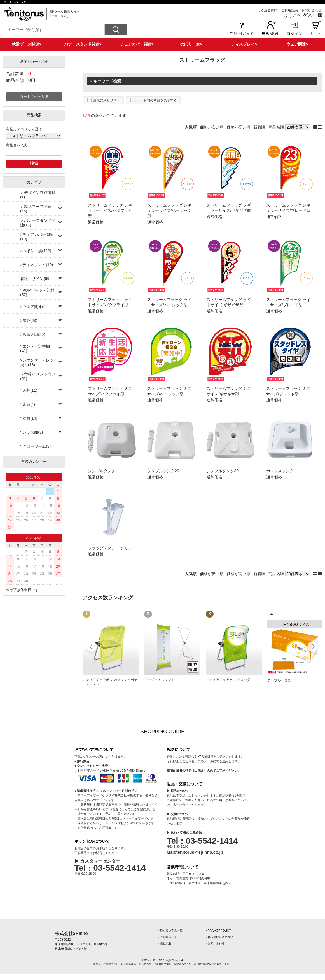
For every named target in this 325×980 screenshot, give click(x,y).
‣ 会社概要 (165, 943)
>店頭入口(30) (33, 334)
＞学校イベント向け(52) (38, 376)
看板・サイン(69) (35, 279)
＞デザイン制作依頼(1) (38, 195)
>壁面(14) (29, 418)
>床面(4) (28, 404)
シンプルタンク (102, 471)
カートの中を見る (34, 97)
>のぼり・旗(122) (36, 251)
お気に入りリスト (107, 100)
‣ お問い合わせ (215, 943)
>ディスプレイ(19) (37, 265)
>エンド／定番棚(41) (35, 348)
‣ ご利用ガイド (168, 937)
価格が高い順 (239, 127)
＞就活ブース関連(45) (36, 209)
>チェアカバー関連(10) (37, 237)
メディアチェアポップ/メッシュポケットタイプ (110, 682)
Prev (92, 647)
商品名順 (276, 127)
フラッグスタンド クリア (110, 548)
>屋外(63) (29, 321)
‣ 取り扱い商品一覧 (171, 931)
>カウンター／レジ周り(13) (37, 362)
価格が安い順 (212, 127)
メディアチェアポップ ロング (228, 680)
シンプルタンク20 (163, 471)
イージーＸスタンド (159, 680)
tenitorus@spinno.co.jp (200, 852)
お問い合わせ (312, 10)
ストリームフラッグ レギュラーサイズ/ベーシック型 (169, 211)
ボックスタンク (280, 471)
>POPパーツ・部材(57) (37, 293)
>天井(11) (29, 390)
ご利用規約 (289, 10)
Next (313, 647)
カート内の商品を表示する (157, 100)
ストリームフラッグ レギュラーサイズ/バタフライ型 (110, 211)
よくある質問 (267, 10)
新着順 (259, 127)
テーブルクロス (279, 680)
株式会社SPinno (71, 933)
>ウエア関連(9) (33, 307)
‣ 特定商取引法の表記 (220, 937)
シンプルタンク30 (223, 471)
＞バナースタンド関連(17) (38, 223)
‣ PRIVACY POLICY (218, 931)
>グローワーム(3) (35, 446)
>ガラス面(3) (31, 432)
